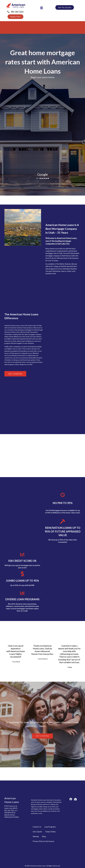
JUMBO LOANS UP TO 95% (22, 581)
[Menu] (42, 8)
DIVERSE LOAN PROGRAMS (22, 599)
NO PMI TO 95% (63, 503)
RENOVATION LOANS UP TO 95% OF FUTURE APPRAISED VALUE (63, 531)
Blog (44, 836)
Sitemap (36, 836)
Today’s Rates (50, 832)
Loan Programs (50, 827)
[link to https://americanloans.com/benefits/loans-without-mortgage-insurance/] (63, 496)
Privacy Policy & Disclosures (43, 841)
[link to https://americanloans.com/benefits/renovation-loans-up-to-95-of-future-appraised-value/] (63, 523)
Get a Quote (37, 832)
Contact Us (37, 827)
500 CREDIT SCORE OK (22, 561)
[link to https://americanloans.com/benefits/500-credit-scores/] (22, 555)
